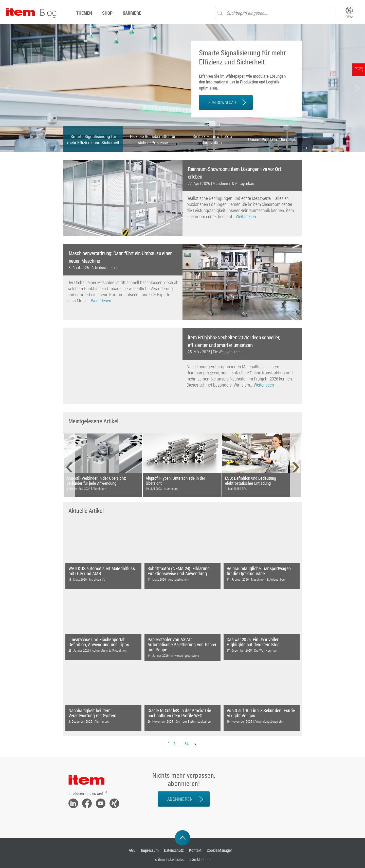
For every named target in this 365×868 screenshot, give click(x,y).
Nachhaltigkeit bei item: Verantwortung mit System (92, 713)
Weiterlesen (246, 216)
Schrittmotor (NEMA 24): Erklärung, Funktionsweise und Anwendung (179, 571)
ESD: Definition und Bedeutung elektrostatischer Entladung (251, 481)
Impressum (150, 850)
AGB (132, 850)
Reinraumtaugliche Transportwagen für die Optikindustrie (259, 571)
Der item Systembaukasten (193, 721)
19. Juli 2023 (154, 489)
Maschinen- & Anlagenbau (233, 183)
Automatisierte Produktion (109, 650)
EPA (244, 489)
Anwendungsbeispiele (185, 655)
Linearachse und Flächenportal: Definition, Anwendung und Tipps (99, 642)
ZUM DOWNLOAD (222, 102)
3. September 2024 (78, 489)
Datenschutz (174, 850)
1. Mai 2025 (232, 489)
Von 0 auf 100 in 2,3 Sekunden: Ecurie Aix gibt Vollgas (261, 713)
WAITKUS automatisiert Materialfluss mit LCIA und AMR (102, 571)
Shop (107, 13)
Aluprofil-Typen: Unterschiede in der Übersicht (175, 481)
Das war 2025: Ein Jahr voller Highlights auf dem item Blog (253, 642)
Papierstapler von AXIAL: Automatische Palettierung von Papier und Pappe (182, 645)
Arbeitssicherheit (105, 267)
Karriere (132, 13)
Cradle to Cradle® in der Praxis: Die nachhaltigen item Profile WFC (179, 713)
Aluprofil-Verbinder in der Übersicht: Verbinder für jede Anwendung (96, 481)
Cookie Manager (219, 850)
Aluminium (99, 489)
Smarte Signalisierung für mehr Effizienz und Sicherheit (242, 57)
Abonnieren (180, 799)
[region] (182, 88)
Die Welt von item (227, 352)
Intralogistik (97, 579)
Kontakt (195, 850)
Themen (84, 13)
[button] (8, 88)
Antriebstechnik (179, 579)
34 (187, 744)
